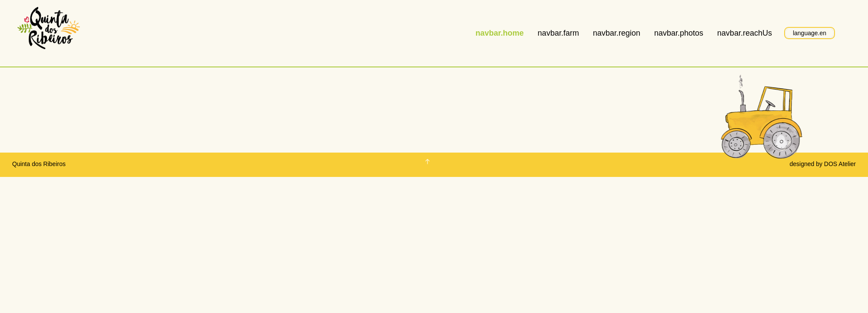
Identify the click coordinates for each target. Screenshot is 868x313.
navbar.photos (679, 33)
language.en (810, 33)
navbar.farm (558, 33)
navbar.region (617, 33)
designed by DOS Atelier (823, 164)
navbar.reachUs (745, 33)
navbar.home (500, 33)
